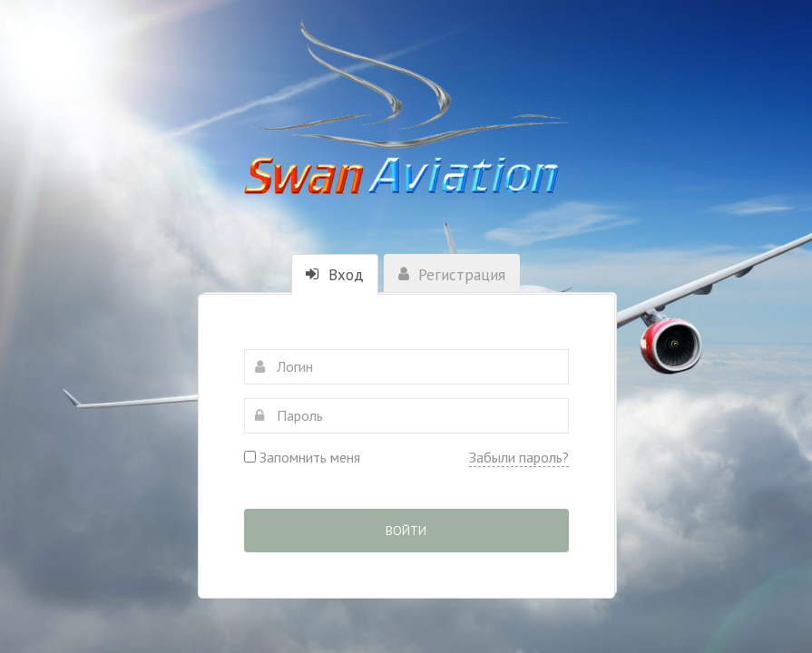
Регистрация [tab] (452, 275)
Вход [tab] (335, 275)
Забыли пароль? (519, 457)
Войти (406, 531)
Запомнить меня (302, 457)
